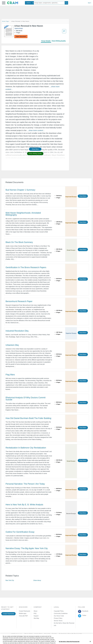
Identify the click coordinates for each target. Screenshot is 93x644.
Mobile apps (23, 613)
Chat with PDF (23, 616)
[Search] (66, 3)
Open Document (21, 37)
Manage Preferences (60, 623)
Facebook (85, 611)
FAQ (35, 613)
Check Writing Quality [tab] (59, 41)
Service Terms (58, 621)
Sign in (89, 3)
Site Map (36, 618)
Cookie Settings (64, 631)
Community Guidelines (61, 613)
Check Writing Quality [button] (35, 154)
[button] (4, 3)
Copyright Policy (59, 611)
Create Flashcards (8, 614)
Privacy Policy (58, 618)
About (35, 611)
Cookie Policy (39, 631)
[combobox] (29, 3)
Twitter (84, 615)
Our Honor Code (59, 616)
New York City (10, 580)
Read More (83, 196)
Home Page (5, 21)
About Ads (48, 631)
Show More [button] (35, 149)
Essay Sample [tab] (46, 41)
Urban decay (37, 580)
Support (36, 616)
